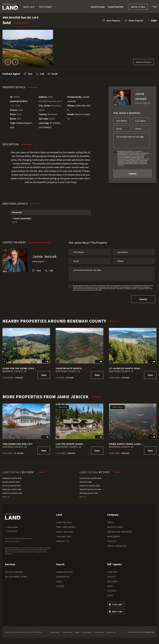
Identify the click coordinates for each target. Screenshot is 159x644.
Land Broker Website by (141, 632)
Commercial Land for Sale (91, 478)
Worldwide (114, 536)
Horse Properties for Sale (90, 489)
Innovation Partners (119, 531)
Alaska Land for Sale (11, 481)
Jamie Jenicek (45, 256)
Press (111, 522)
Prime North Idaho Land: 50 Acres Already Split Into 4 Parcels (125, 443)
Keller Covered (14, 571)
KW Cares (112, 581)
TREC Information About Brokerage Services (19, 538)
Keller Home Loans (16, 576)
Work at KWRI (115, 527)
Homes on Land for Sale (90, 485)
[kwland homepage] (13, 516)
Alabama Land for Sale (12, 478)
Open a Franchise (117, 545)
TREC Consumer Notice (12, 541)
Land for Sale (64, 522)
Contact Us (63, 541)
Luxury (60, 586)
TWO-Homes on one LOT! (18, 443)
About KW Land (65, 531)
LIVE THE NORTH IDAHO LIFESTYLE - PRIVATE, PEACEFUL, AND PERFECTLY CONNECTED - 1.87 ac (71, 443)
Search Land (29, 7)
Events (111, 576)
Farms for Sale (86, 481)
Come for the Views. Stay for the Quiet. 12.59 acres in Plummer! (19, 368)
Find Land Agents (66, 527)
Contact (112, 541)
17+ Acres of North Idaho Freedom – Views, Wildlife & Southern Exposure (125, 368)
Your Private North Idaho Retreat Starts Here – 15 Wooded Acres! (72, 368)
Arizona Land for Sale (12, 485)
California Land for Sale (12, 493)
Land (59, 581)
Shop (110, 595)
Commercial (63, 576)
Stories (112, 590)
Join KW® (112, 571)
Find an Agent (45, 7)
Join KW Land (64, 536)
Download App (64, 571)
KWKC (110, 586)
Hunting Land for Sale (89, 493)
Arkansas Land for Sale (12, 489)
